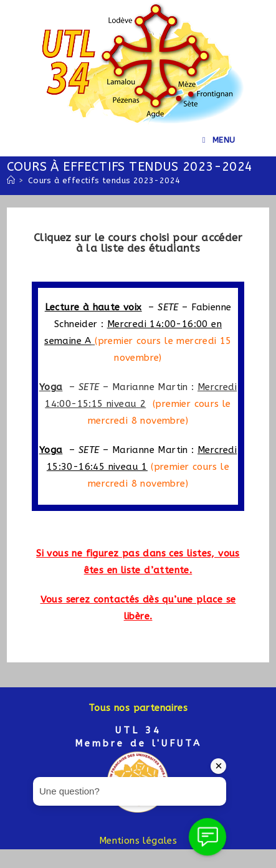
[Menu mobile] (219, 140)
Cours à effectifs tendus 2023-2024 (104, 180)
